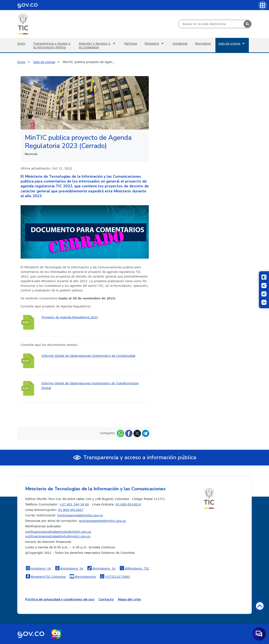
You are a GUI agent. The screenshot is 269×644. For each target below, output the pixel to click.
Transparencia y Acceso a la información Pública (52, 45)
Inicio (21, 43)
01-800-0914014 (128, 504)
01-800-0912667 (71, 510)
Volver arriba (260, 606)
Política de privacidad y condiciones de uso (60, 599)
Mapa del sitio (129, 599)
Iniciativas (180, 43)
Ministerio (155, 44)
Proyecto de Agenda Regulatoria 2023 (70, 317)
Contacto (106, 599)
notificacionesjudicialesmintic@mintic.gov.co (58, 532)
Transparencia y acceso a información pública (140, 457)
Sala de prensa (232, 44)
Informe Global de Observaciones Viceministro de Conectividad (88, 356)
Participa (131, 43)
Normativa (203, 43)
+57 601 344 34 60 (74, 504)
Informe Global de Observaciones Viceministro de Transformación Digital (90, 385)
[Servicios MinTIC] (262, 5)
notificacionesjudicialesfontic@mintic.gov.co (58, 536)
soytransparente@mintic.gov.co (102, 521)
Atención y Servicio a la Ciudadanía (98, 45)
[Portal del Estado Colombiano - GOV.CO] (28, 5)
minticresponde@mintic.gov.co (80, 515)
